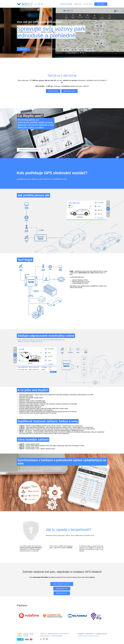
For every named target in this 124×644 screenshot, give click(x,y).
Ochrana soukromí (83, 636)
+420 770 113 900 (66, 4)
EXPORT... (53, 372)
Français (26, 634)
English (20, 634)
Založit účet (88, 4)
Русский (26, 636)
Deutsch (19, 636)
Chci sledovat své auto (62, 584)
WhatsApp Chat (69, 91)
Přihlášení (101, 4)
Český (31, 634)
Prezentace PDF (62, 589)
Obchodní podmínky (93, 636)
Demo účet (78, 4)
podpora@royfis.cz (45, 636)
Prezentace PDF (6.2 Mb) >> (29, 150)
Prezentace (51, 49)
